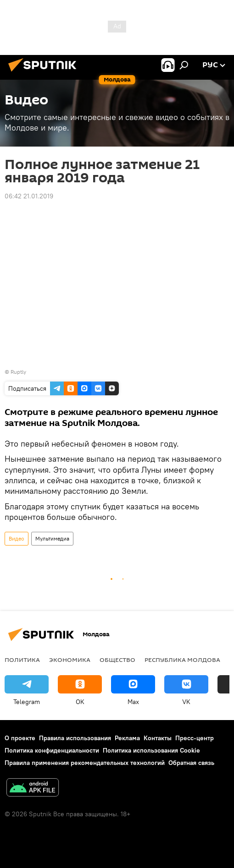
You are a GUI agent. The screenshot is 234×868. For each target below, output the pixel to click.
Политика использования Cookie (151, 750)
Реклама (127, 738)
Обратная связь (191, 763)
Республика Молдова (182, 660)
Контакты (158, 738)
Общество (117, 660)
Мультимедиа (52, 538)
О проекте (20, 738)
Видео (17, 538)
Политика (22, 660)
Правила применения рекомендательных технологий (85, 763)
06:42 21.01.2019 (29, 196)
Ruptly (18, 372)
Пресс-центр (195, 738)
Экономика (70, 660)
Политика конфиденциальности (52, 750)
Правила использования (75, 738)
